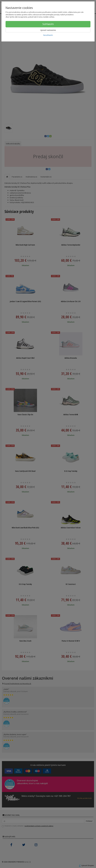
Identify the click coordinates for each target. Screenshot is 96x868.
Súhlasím (48, 24)
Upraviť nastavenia (48, 30)
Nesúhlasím (48, 35)
